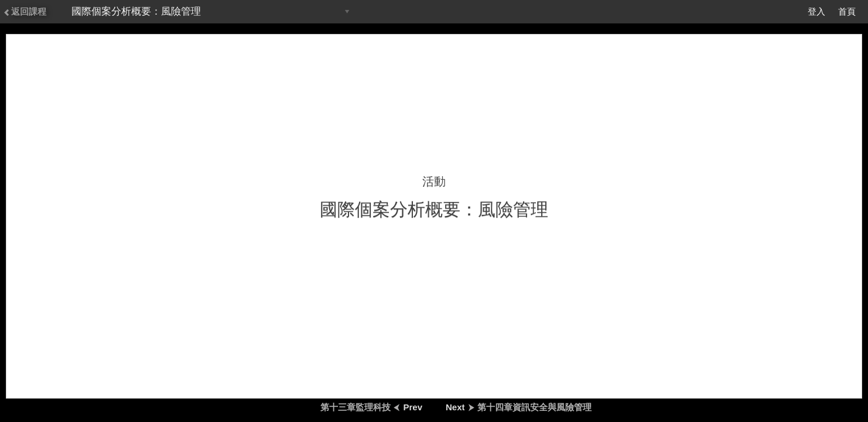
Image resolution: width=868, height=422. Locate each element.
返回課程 (25, 11)
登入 (816, 11)
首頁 (847, 11)
